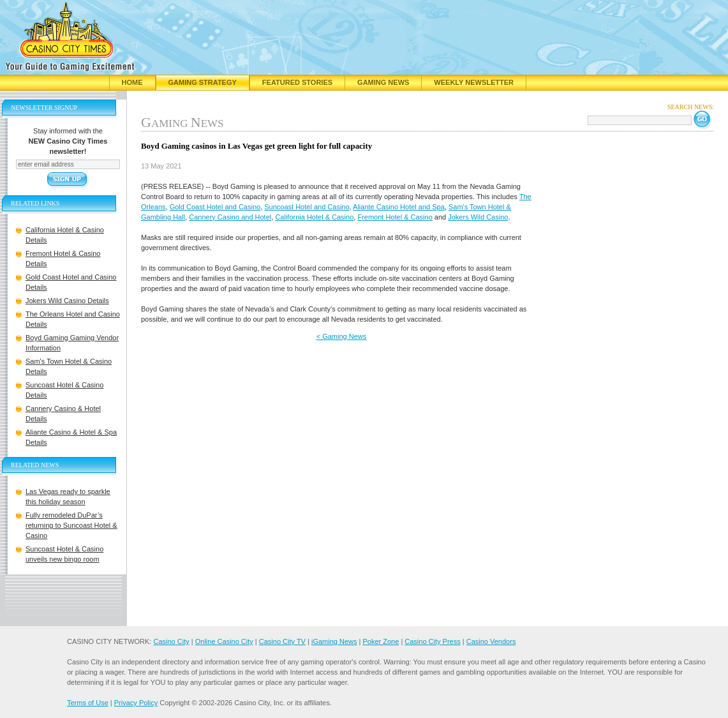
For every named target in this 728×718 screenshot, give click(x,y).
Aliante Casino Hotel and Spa (399, 207)
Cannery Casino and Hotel (230, 217)
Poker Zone (381, 641)
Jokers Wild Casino (478, 217)
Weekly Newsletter (474, 82)
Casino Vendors (491, 641)
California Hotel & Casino (314, 217)
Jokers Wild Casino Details (67, 301)
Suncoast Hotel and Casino (307, 207)
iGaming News (334, 641)
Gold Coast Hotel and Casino (215, 207)
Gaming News (383, 82)
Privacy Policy (136, 703)
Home (132, 82)
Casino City (171, 641)
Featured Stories (297, 82)
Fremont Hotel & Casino (395, 217)
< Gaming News (342, 336)
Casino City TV (282, 641)
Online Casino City (224, 641)
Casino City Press (432, 641)
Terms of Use (88, 703)
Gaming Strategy (203, 82)
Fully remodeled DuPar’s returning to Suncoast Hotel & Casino (71, 525)
